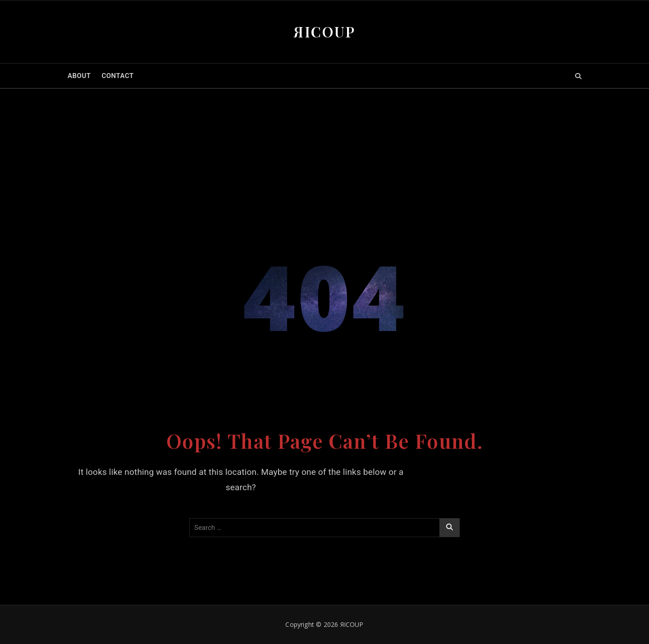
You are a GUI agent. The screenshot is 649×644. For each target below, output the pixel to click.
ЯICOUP (324, 31)
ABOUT (79, 76)
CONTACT (117, 76)
